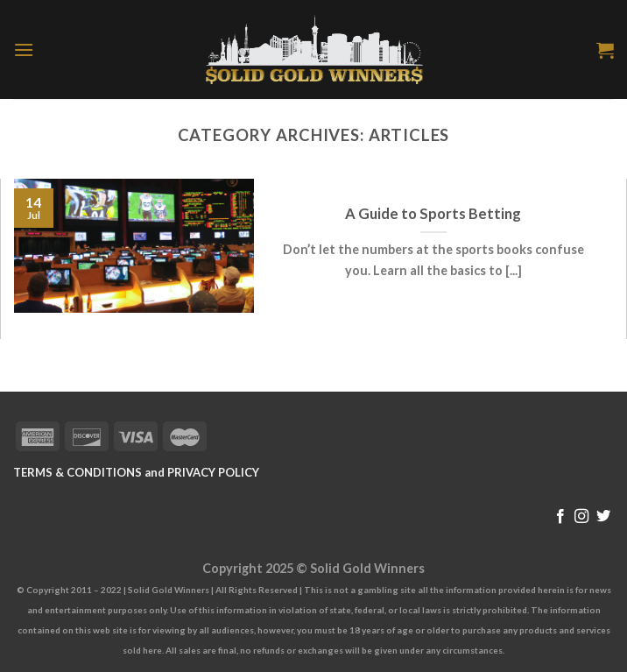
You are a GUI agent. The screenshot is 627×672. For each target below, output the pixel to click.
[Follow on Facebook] (560, 517)
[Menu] (24, 50)
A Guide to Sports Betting (433, 214)
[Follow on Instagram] (581, 517)
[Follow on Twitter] (603, 517)
